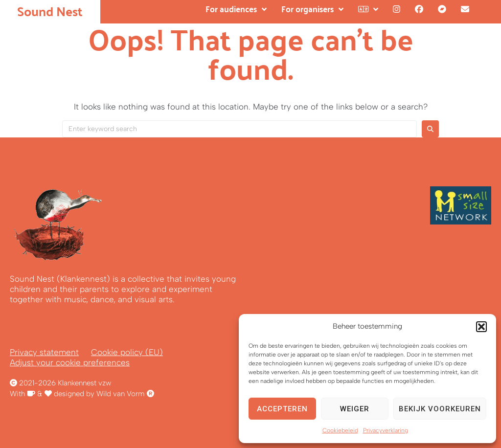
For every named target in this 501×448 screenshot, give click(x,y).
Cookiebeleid (340, 430)
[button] (481, 327)
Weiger (355, 409)
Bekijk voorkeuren (440, 409)
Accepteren (282, 409)
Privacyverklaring (386, 430)
